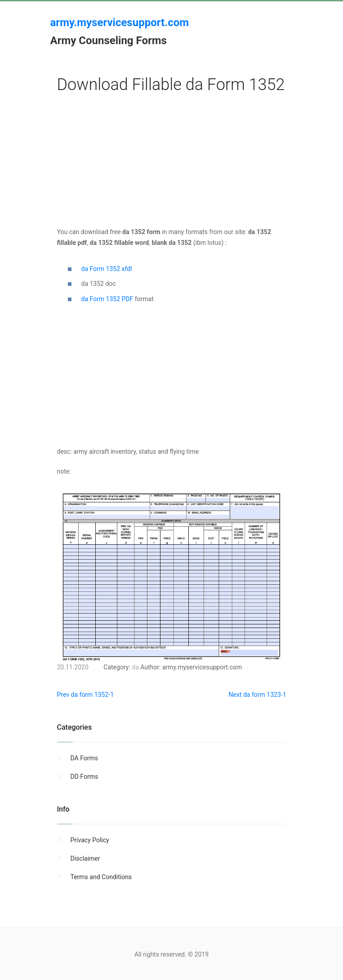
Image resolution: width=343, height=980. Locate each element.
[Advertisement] (172, 163)
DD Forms (85, 777)
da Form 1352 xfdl (107, 269)
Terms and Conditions (101, 877)
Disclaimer (85, 858)
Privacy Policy (90, 840)
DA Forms (84, 758)
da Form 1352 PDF (107, 299)
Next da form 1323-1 (258, 695)
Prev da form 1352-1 (86, 695)
